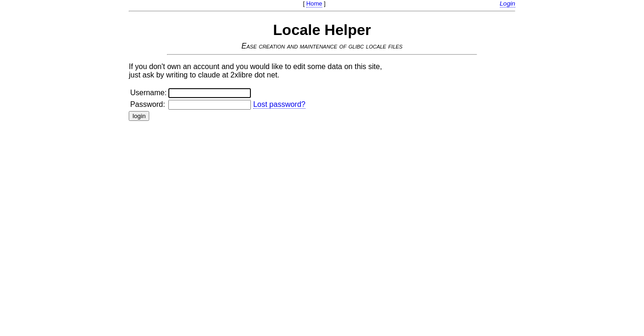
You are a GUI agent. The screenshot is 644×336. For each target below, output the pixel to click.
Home (314, 3)
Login (508, 3)
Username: (148, 93)
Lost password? (279, 104)
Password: (148, 104)
